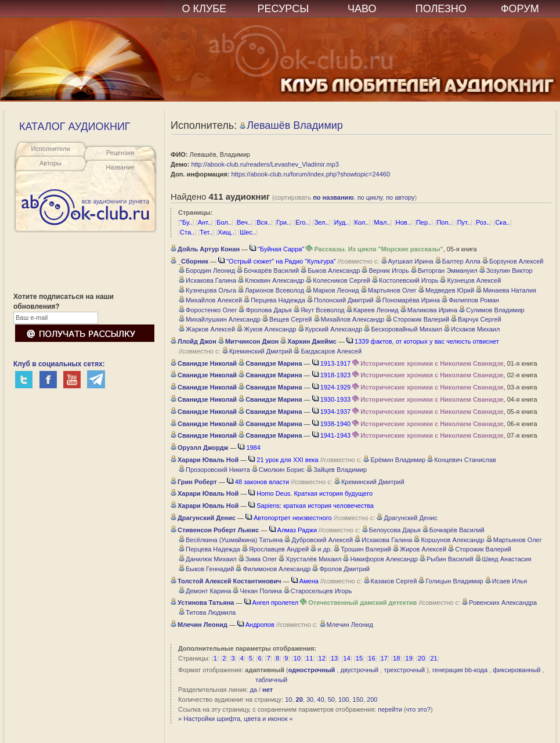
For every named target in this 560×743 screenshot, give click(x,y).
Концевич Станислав (462, 460)
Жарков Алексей (207, 329)
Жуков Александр (267, 329)
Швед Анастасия (503, 559)
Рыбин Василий (447, 559)
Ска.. (502, 222)
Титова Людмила (207, 612)
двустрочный (359, 670)
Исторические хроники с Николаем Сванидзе (428, 363)
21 (433, 658)
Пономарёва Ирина (408, 300)
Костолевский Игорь (405, 280)
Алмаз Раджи (293, 530)
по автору (400, 197)
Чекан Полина (257, 591)
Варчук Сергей (476, 319)
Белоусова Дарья (391, 530)
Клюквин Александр (271, 280)
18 (396, 658)
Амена (305, 581)
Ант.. (205, 222)
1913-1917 (332, 363)
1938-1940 (332, 424)
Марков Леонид (333, 290)
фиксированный (516, 670)
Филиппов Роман (470, 300)
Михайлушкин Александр (220, 319)
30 (310, 699)
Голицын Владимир (451, 581)
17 (384, 658)
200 (372, 699)
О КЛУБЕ (205, 9)
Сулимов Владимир (492, 310)
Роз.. (483, 222)
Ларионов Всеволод (271, 290)
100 (344, 699)
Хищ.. (226, 232)
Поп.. (444, 222)
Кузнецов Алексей (470, 280)
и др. (321, 549)
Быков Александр (330, 270)
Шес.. (248, 232)
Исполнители (50, 149)
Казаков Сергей (391, 581)
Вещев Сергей (287, 319)
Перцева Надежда (274, 300)
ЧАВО (362, 9)
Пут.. (464, 222)
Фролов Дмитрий (341, 569)
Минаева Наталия (506, 290)
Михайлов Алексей (210, 300)
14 (346, 658)
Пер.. (424, 222)
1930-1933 (332, 399)
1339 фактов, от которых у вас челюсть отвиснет (423, 341)
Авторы (50, 163)
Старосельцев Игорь (318, 591)
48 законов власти (258, 482)
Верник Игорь (385, 270)
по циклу (370, 197)
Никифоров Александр (380, 559)
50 (331, 699)
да (253, 690)
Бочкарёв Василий (268, 270)
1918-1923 (332, 375)
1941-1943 (332, 435)
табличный (271, 680)
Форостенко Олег (208, 310)
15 (359, 658)
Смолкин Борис (278, 470)
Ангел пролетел (272, 603)
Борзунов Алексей (513, 261)
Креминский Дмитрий (257, 351)
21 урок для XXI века (283, 460)
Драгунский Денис (407, 518)
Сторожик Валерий (418, 319)
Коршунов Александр (449, 540)
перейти (390, 709)
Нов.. (403, 222)
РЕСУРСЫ (283, 9)
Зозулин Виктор (506, 270)
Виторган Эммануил (444, 270)
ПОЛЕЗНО (441, 9)
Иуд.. (342, 222)
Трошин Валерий (362, 549)
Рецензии (120, 153)
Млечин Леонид (346, 625)
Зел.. (322, 222)
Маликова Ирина (429, 310)
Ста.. (187, 232)
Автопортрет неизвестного (289, 518)
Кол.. (362, 222)
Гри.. (283, 222)
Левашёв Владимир (291, 125)
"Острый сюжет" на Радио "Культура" (277, 261)
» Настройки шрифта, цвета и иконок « (236, 719)
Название (120, 167)
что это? (418, 709)
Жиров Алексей (420, 549)
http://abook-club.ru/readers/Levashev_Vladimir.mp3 (265, 164)
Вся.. (264, 222)
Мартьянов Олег (389, 290)
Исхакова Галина (207, 280)
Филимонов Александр (273, 569)
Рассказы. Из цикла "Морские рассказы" (374, 249)
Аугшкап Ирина (407, 261)
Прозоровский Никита (214, 470)
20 (421, 658)
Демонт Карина (205, 591)
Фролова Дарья (265, 310)
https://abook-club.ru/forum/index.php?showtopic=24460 (310, 174)
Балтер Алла (458, 261)
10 (297, 658)
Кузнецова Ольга (207, 290)
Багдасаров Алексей (328, 351)
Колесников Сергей (338, 280)
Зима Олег (258, 559)
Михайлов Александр (349, 319)
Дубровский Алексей (319, 540)
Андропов (256, 625)
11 (309, 658)
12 (322, 658)
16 (371, 658)
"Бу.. (186, 222)
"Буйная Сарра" (277, 249)
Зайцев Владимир (337, 470)
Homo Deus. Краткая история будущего (310, 493)
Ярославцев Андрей (275, 549)
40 (320, 699)
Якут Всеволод (319, 310)
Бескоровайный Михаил (403, 329)
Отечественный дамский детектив (358, 603)
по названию (333, 197)
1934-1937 (332, 412)
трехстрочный (404, 670)
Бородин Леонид (207, 270)
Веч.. (244, 222)
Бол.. (224, 222)
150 (358, 699)
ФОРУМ (520, 9)
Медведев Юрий (446, 290)
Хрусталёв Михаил (310, 559)
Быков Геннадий (206, 569)
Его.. (302, 222)
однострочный (312, 670)
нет (268, 690)
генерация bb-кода (460, 670)
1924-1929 (332, 387)
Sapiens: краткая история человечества (311, 506)
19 (409, 658)
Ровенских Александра (499, 603)
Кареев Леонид (373, 310)
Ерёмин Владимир (394, 460)
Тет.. (206, 232)
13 (334, 658)
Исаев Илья (506, 581)
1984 (249, 448)
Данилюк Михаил (208, 559)
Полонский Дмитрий (340, 300)
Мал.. (382, 222)
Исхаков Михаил (472, 329)
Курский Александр (330, 329)
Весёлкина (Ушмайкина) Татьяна (231, 540)
